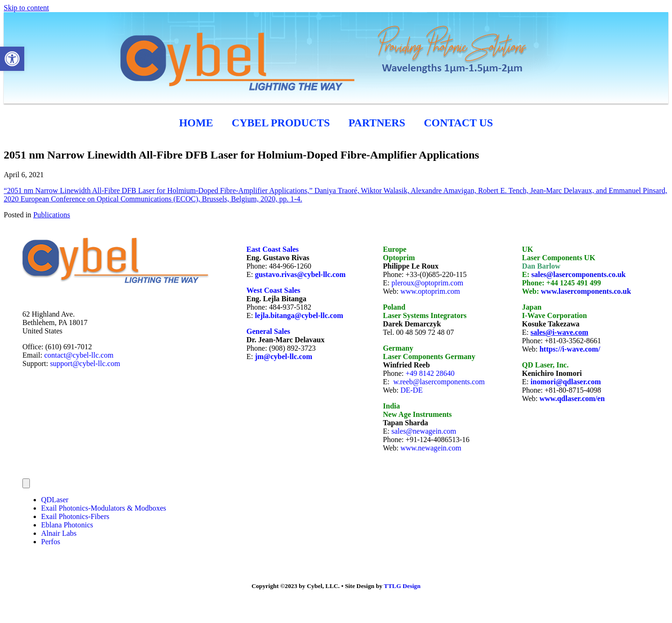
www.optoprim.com (430, 291)
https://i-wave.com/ (570, 349)
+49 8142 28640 (430, 373)
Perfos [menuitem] (51, 542)
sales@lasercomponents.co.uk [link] (579, 274)
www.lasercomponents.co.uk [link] (586, 291)
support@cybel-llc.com (85, 363)
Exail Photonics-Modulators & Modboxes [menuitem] (104, 508)
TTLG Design (402, 586)
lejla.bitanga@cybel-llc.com (299, 315)
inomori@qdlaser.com (566, 382)
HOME (196, 123)
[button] (12, 59)
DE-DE (412, 390)
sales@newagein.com (424, 431)
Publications (52, 215)
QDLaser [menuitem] (55, 500)
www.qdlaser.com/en (572, 398)
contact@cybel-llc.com (79, 355)
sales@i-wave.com (560, 332)
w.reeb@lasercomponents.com (439, 382)
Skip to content (26, 8)
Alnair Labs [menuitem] (59, 533)
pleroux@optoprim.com (427, 283)
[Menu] (26, 483)
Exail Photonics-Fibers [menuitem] (75, 516)
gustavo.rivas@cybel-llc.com (300, 274)
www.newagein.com (431, 448)
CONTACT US (458, 123)
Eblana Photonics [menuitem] (67, 525)
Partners (377, 123)
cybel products (281, 123)
